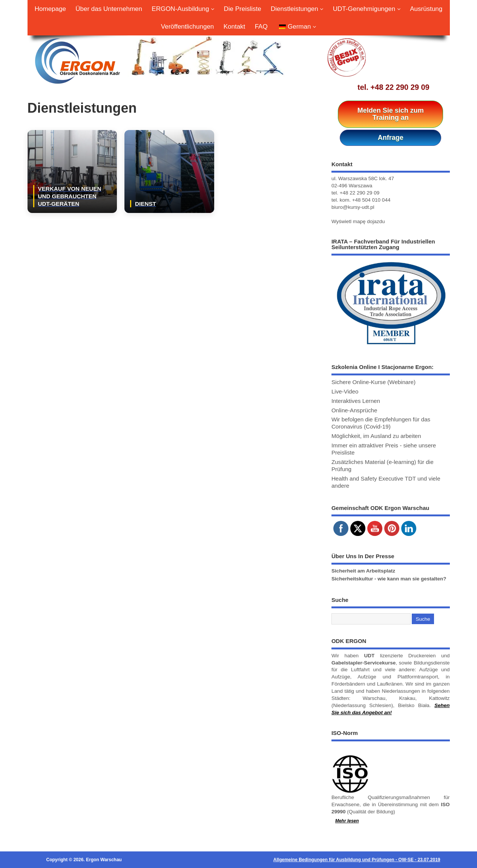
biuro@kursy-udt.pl (353, 207)
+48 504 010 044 (371, 200)
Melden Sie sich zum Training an (391, 114)
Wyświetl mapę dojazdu (358, 221)
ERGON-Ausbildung (183, 9)
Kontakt (235, 27)
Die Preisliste (243, 9)
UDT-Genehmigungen (367, 9)
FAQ (261, 27)
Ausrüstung (426, 9)
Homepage (50, 9)
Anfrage (391, 138)
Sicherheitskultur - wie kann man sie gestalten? (389, 579)
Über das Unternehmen (109, 9)
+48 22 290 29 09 (400, 87)
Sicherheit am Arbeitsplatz (363, 571)
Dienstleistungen (297, 9)
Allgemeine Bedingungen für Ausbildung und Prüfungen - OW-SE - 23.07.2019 (357, 860)
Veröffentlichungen (188, 27)
